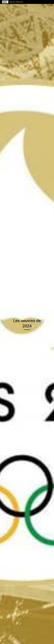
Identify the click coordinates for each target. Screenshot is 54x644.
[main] (27, 324)
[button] (27, 641)
